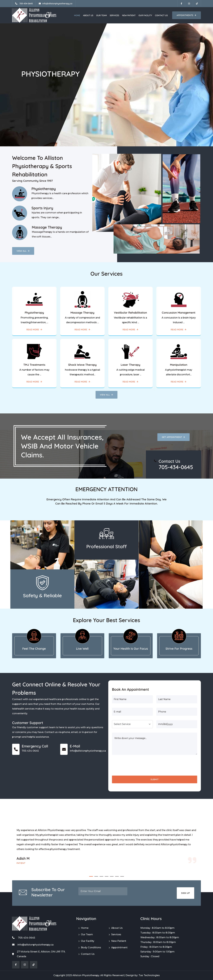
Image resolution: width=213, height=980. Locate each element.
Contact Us (161, 15)
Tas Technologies (149, 975)
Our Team (102, 15)
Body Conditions (91, 947)
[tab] (34, 646)
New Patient (129, 15)
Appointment (119, 947)
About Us (88, 15)
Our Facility (145, 15)
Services (114, 15)
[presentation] (134, 765)
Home (77, 15)
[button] (91, 876)
